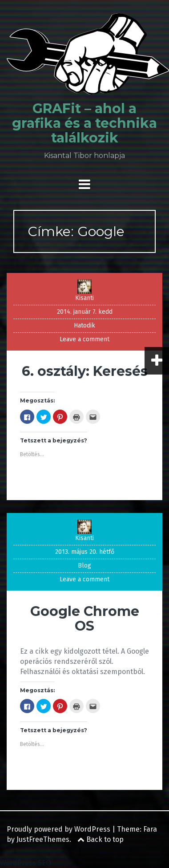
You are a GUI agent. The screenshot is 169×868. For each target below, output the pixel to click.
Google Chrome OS (85, 619)
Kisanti (84, 298)
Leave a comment (84, 339)
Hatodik (84, 325)
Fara (150, 829)
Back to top (101, 839)
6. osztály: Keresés (85, 371)
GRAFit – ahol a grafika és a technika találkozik (84, 123)
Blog (84, 566)
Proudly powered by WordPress (58, 829)
